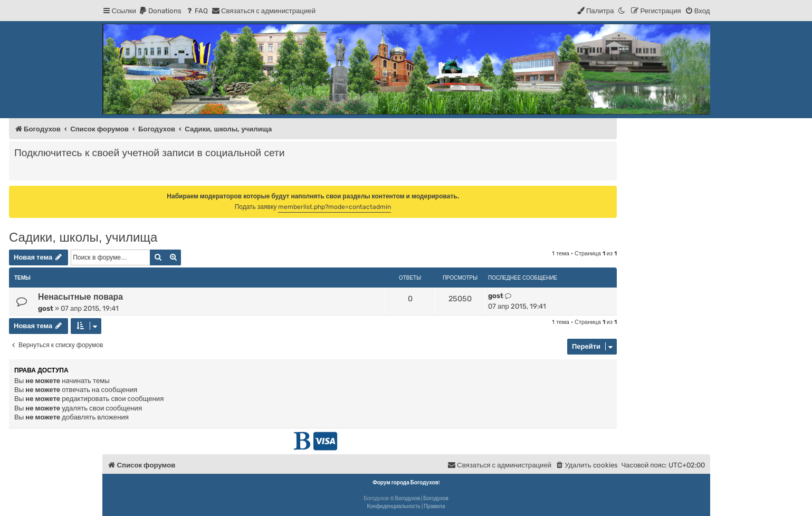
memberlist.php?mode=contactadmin (335, 207)
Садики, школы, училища (83, 237)
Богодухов (408, 499)
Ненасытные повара (80, 297)
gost (46, 308)
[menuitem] (160, 11)
